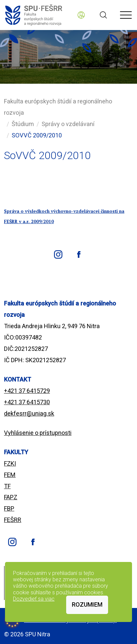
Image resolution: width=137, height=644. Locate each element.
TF (7, 486)
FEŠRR (13, 520)
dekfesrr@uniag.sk (29, 413)
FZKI (10, 463)
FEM (10, 475)
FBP (9, 508)
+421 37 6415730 (27, 402)
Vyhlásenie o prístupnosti (38, 433)
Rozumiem (87, 604)
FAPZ (11, 497)
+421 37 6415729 (27, 391)
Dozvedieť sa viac (34, 599)
